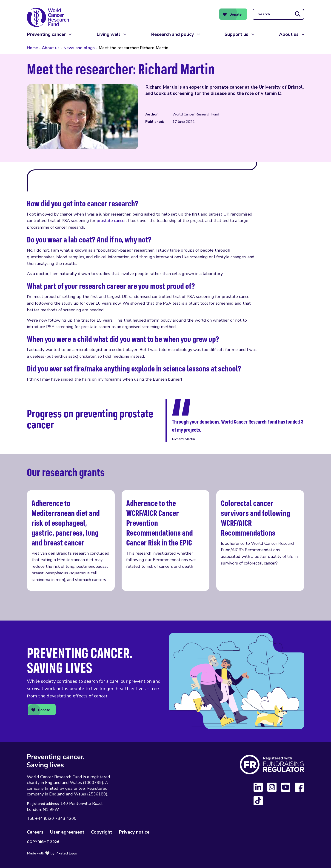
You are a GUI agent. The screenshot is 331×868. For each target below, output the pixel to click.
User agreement (67, 832)
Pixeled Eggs (66, 853)
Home (32, 48)
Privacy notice (134, 832)
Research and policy (173, 34)
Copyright (102, 832)
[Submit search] (298, 14)
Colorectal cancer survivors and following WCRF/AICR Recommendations (260, 541)
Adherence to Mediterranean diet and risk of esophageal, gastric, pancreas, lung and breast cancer (71, 541)
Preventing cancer (46, 34)
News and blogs (79, 48)
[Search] (278, 14)
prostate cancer (111, 221)
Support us (236, 34)
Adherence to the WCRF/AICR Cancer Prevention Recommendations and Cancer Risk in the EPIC (165, 541)
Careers (35, 832)
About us (289, 34)
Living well (108, 34)
